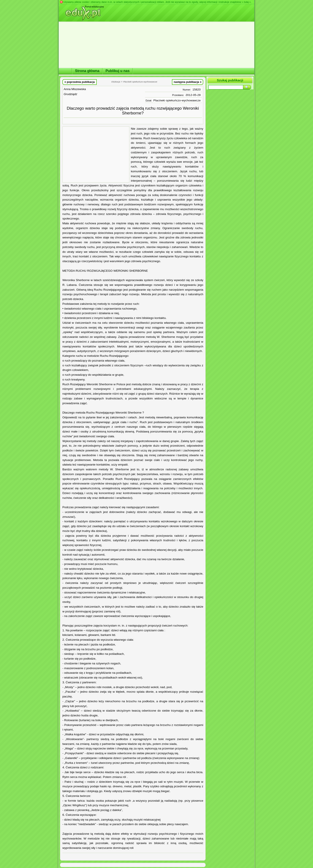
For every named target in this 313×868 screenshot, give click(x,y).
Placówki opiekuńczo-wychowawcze (177, 100)
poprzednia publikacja (80, 82)
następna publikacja (188, 82)
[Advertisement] (96, 154)
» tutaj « (246, 2)
